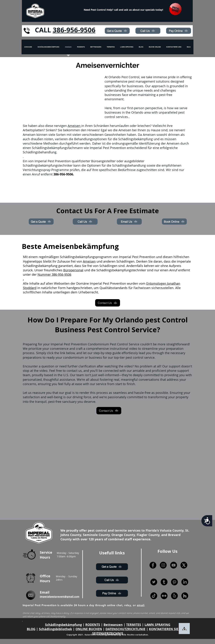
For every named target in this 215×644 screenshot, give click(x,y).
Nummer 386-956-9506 (54, 274)
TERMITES (134, 625)
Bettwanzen (113, 625)
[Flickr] (164, 596)
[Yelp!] (174, 596)
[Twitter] (154, 582)
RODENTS (93, 625)
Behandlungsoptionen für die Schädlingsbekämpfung (113, 139)
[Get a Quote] (117, 31)
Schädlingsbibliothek (55, 629)
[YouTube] (174, 565)
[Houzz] (185, 596)
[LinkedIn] (185, 582)
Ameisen (74, 126)
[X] (184, 565)
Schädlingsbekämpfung (63, 625)
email (141, 605)
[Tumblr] (164, 582)
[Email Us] (129, 222)
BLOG (31, 629)
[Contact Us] (108, 303)
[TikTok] (154, 596)
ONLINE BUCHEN (89, 629)
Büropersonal (73, 270)
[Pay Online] (179, 31)
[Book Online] (174, 222)
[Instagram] (163, 565)
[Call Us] (148, 31)
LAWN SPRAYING (157, 625)
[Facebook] (153, 565)
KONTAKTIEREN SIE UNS (168, 629)
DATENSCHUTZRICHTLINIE (125, 629)
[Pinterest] (174, 582)
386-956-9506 (74, 30)
